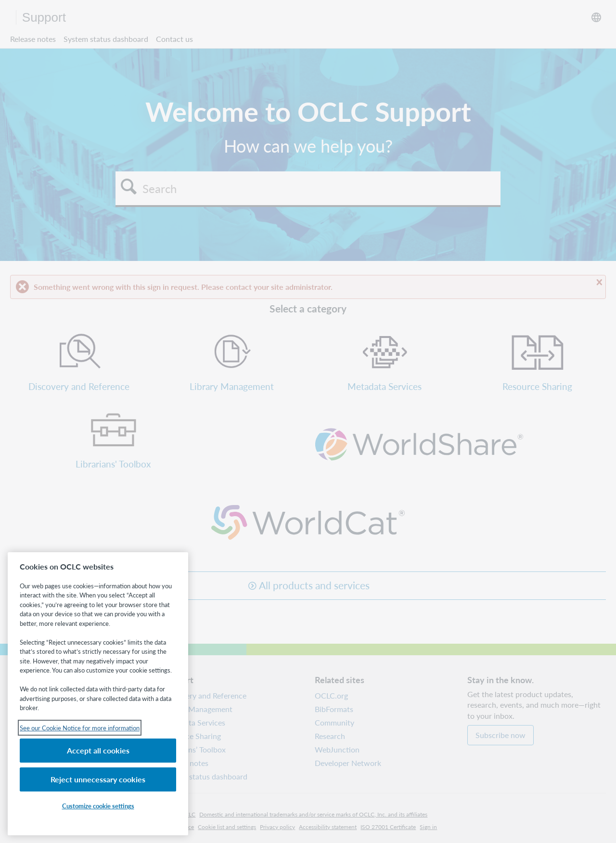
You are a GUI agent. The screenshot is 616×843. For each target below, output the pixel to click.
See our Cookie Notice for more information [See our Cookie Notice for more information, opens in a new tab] (80, 728)
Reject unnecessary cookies (98, 779)
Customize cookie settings (98, 806)
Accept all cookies (98, 750)
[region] (98, 694)
